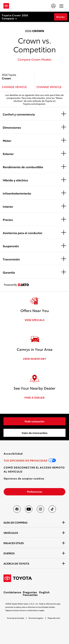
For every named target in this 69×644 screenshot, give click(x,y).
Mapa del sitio (54, 618)
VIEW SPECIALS (35, 320)
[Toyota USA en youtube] (29, 509)
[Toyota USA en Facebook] (17, 509)
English (44, 592)
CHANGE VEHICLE (14, 87)
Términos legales (36, 618)
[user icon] (53, 6)
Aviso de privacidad (15, 618)
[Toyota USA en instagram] (40, 509)
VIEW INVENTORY (34, 359)
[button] (24, 478)
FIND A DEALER (35, 397)
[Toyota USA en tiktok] (52, 509)
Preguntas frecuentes (30, 593)
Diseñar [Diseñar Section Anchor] (61, 17)
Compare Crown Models (35, 59)
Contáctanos (12, 592)
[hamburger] (61, 6)
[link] (34, 421)
